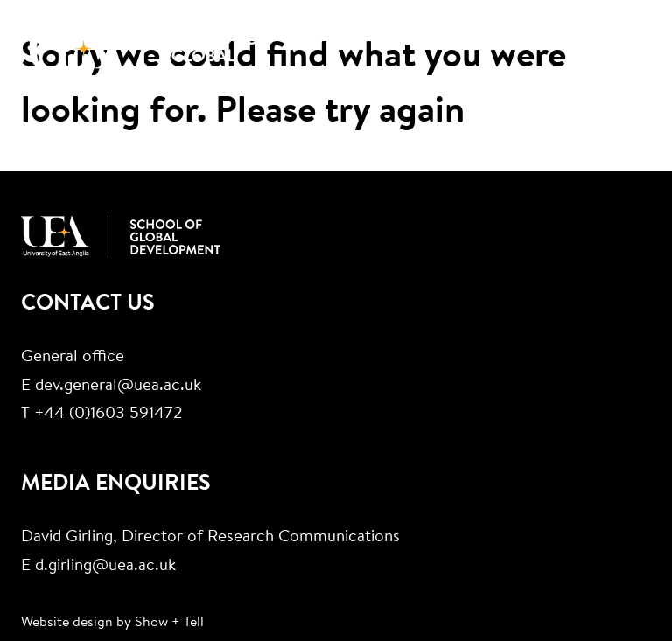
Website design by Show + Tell (112, 623)
